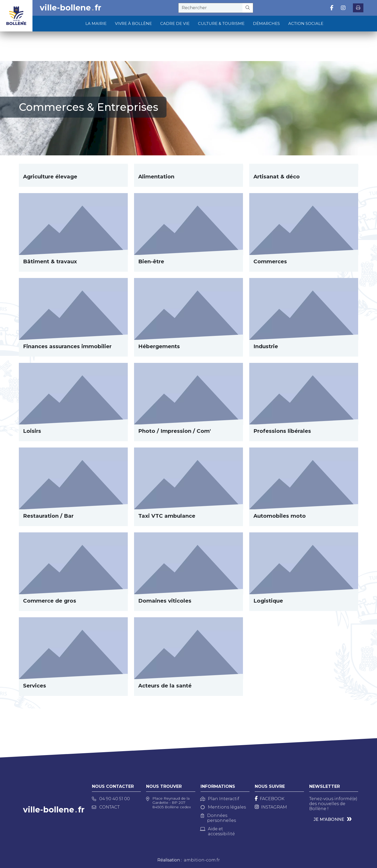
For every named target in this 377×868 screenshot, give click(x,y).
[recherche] (210, 8)
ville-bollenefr (71, 8)
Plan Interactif (220, 799)
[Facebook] (270, 799)
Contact (106, 807)
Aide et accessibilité (218, 831)
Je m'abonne (329, 819)
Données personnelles (218, 818)
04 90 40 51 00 (111, 799)
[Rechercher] (248, 8)
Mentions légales (223, 807)
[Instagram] (271, 807)
